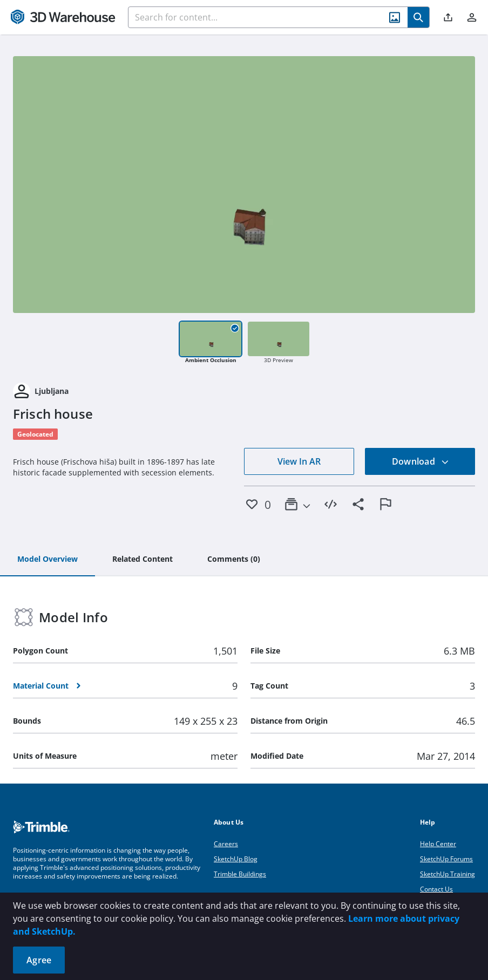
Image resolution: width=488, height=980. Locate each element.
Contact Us (436, 889)
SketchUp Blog (236, 859)
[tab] (48, 560)
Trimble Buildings (240, 874)
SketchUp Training (448, 874)
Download (421, 461)
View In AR (299, 461)
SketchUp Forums (446, 859)
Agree (39, 960)
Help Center (438, 844)
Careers (226, 844)
